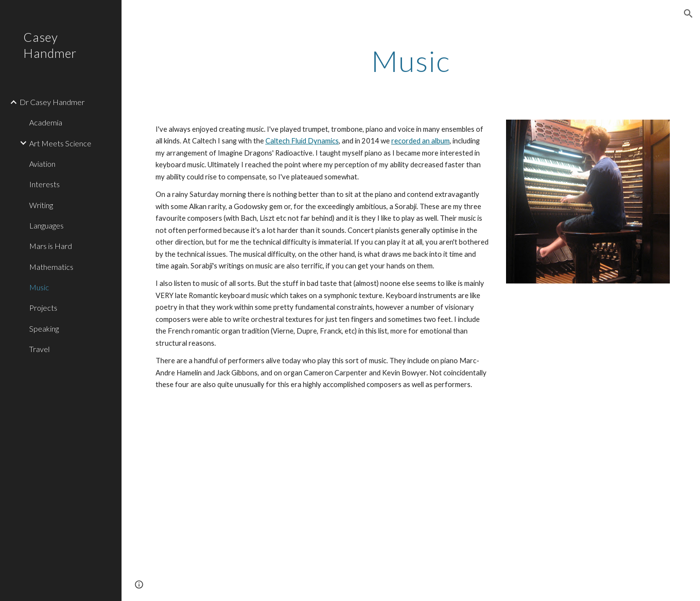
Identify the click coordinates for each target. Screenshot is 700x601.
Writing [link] (41, 205)
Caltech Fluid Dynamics (302, 141)
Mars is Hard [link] (51, 246)
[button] (688, 14)
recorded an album (420, 141)
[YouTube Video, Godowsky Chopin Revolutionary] (278, 504)
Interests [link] (44, 184)
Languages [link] (46, 225)
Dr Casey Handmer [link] (52, 102)
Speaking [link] (44, 328)
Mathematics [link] (51, 267)
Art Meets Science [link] (60, 143)
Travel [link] (39, 349)
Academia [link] (46, 122)
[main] (411, 61)
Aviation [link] (42, 164)
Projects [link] (43, 308)
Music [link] (39, 287)
